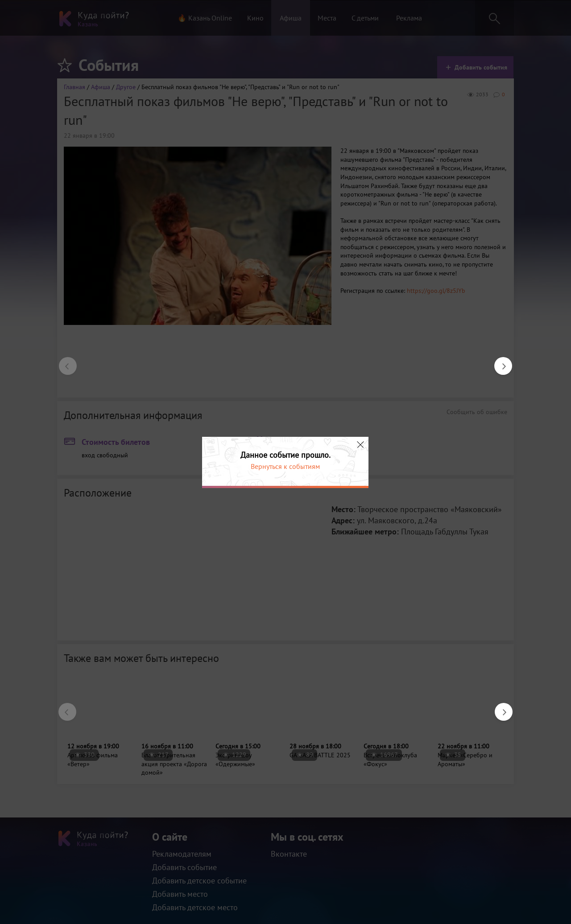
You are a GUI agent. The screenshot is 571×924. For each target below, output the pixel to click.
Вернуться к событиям (285, 466)
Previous (63, 361)
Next (499, 361)
